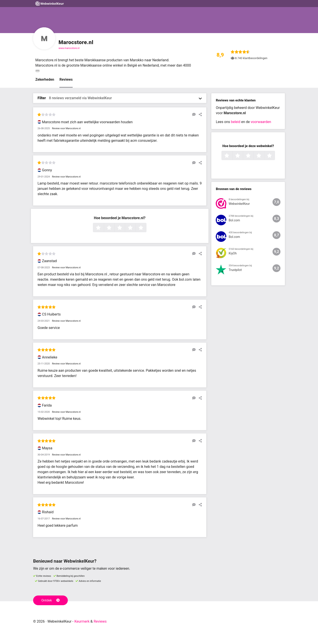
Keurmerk (82, 621)
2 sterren (114, 228)
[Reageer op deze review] (193, 114)
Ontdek (50, 600)
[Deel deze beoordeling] (199, 114)
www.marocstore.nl (69, 48)
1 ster (103, 228)
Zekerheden (45, 79)
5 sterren (146, 228)
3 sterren (125, 228)
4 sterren (135, 228)
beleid (236, 122)
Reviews (66, 79)
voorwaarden (261, 122)
